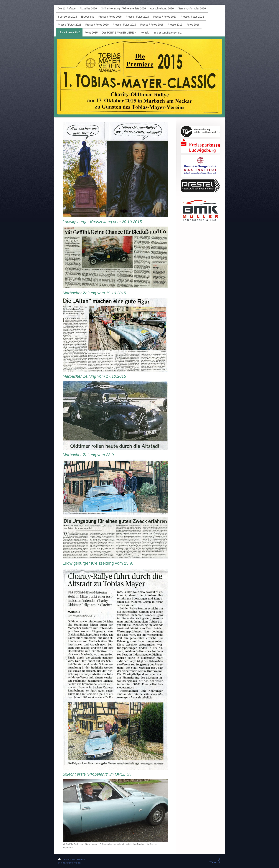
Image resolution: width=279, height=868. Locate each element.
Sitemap (81, 860)
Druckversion (67, 860)
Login (218, 859)
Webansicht (215, 862)
